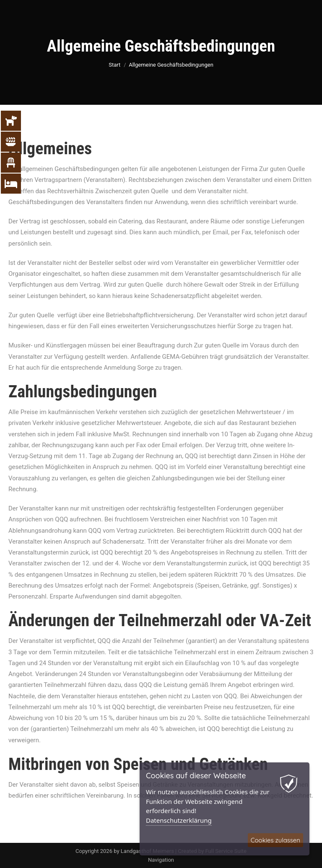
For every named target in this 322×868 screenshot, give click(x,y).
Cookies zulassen (275, 840)
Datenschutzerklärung (179, 820)
